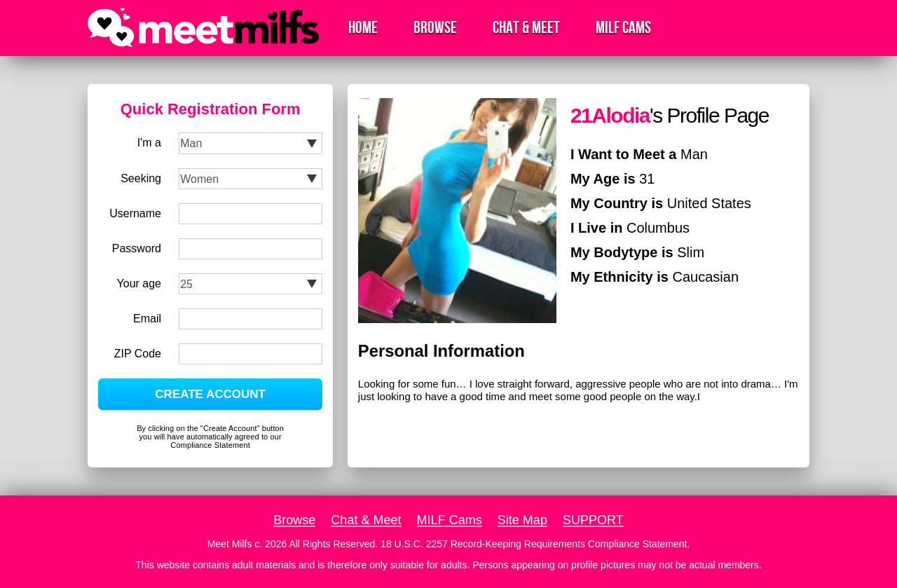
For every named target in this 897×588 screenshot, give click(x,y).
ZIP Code (138, 354)
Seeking (141, 178)
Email (147, 319)
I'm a (149, 143)
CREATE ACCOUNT (210, 394)
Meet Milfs (230, 544)
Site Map (522, 520)
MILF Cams (623, 28)
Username (135, 213)
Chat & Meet (526, 28)
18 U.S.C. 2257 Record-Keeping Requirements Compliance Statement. (535, 544)
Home (363, 28)
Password (137, 248)
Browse (435, 28)
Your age (139, 283)
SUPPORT (593, 520)
